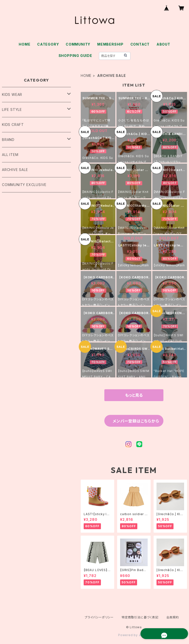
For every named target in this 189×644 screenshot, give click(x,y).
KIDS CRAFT (13, 125)
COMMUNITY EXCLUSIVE (24, 185)
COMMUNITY (78, 44)
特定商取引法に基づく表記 (140, 617)
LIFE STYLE (12, 110)
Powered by (134, 635)
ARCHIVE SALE (15, 170)
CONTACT (140, 44)
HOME (24, 44)
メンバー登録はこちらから (136, 421)
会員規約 (173, 617)
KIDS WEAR (12, 94)
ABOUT (163, 44)
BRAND (8, 140)
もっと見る (134, 395)
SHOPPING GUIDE (75, 56)
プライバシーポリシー (99, 617)
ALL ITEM (10, 155)
